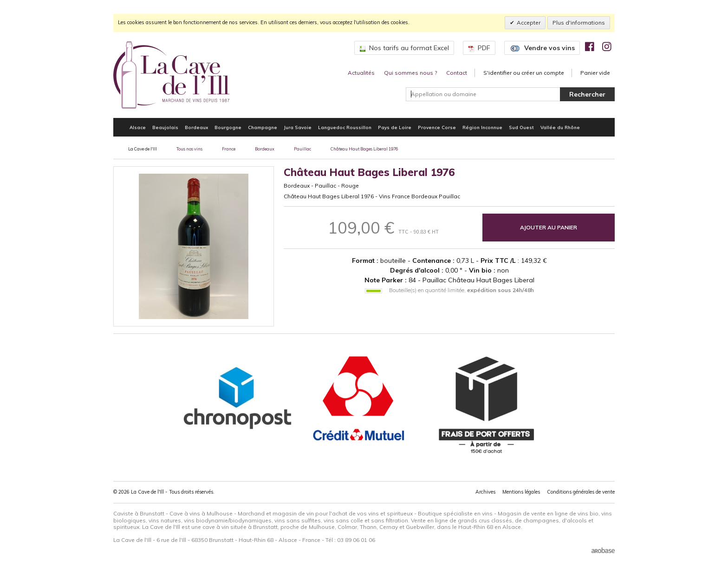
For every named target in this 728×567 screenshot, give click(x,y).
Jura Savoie (298, 127)
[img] (590, 46)
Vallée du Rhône (560, 127)
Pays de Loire (395, 127)
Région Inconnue (482, 127)
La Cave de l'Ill (143, 149)
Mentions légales (521, 492)
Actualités (361, 73)
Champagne (263, 127)
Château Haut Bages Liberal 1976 (364, 149)
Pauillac (302, 149)
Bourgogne (228, 127)
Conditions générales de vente (581, 492)
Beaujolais (165, 127)
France (229, 149)
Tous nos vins (189, 149)
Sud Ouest (521, 127)
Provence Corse (437, 127)
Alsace (138, 127)
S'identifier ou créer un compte (524, 73)
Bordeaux (196, 127)
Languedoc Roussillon (345, 127)
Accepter (529, 23)
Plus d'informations (579, 23)
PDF (479, 48)
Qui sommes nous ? (410, 73)
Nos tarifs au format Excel (404, 48)
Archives (485, 492)
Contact (457, 73)
